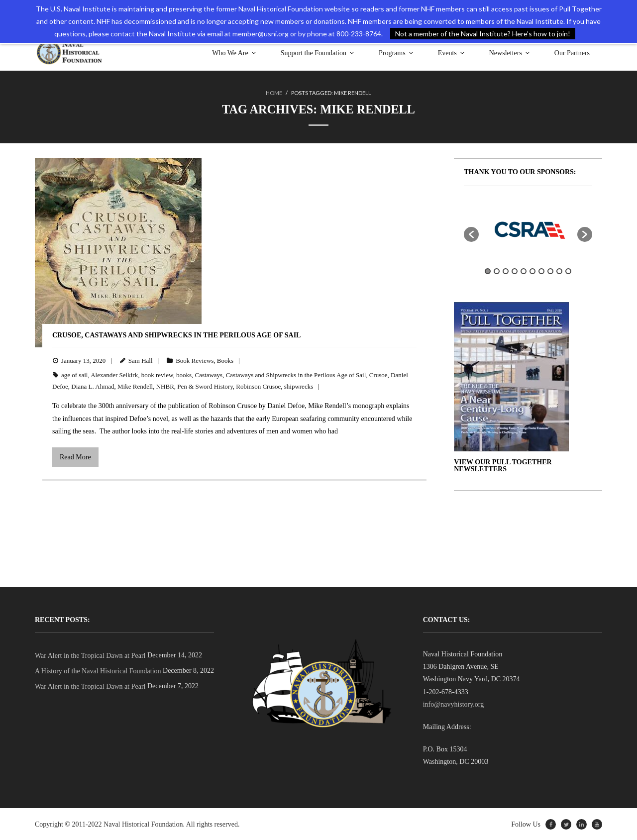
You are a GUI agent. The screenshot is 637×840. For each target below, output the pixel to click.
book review (157, 374)
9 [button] (559, 271)
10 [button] (568, 271)
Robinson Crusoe (258, 386)
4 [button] (515, 271)
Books (225, 361)
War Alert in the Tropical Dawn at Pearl (90, 656)
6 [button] (532, 271)
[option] (528, 229)
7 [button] (541, 271)
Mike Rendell (135, 386)
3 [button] (506, 271)
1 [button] (488, 271)
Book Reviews (195, 361)
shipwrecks (299, 386)
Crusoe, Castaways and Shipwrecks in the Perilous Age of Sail (176, 335)
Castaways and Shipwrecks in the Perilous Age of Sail (296, 374)
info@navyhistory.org (454, 704)
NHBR (165, 386)
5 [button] (524, 271)
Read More (75, 457)
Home (274, 93)
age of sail (74, 374)
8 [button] (550, 271)
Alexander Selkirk (114, 374)
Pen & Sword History (205, 386)
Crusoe (378, 374)
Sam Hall (141, 361)
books (184, 374)
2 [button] (497, 271)
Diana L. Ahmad (93, 386)
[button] (471, 234)
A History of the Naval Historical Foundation (98, 671)
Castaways (209, 374)
